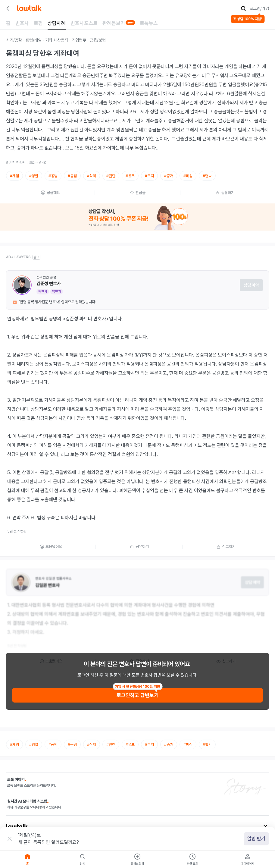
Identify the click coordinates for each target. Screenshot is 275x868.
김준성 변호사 (49, 284)
